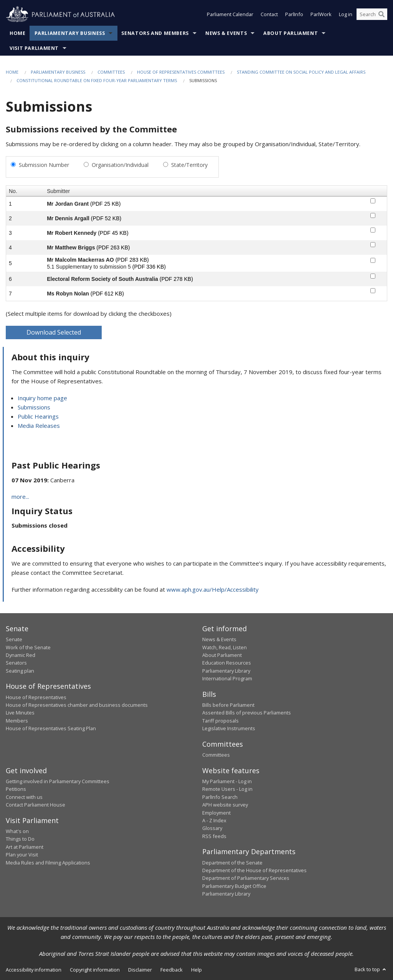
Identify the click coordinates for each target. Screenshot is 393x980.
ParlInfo (294, 15)
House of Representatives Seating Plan (51, 728)
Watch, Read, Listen (225, 647)
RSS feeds (214, 836)
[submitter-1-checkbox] (373, 201)
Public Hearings (38, 416)
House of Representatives (36, 697)
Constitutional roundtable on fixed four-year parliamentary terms (97, 80)
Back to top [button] (371, 969)
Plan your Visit (22, 855)
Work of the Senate (28, 647)
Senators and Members (155, 33)
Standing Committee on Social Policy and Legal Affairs (301, 72)
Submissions (34, 407)
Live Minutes (20, 713)
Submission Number (44, 165)
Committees (111, 72)
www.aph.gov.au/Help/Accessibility (213, 589)
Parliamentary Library (226, 671)
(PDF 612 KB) (107, 294)
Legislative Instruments (229, 728)
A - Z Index (214, 820)
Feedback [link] (172, 970)
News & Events (226, 33)
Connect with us (24, 797)
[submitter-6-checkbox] (373, 276)
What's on (17, 831)
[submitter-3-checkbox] (373, 230)
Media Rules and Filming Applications (48, 863)
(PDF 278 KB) (176, 279)
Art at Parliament (25, 847)
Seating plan (20, 671)
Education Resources (227, 663)
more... (20, 497)
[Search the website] (372, 15)
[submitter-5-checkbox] (373, 260)
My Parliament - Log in (227, 781)
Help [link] (196, 970)
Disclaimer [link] (140, 970)
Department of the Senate (232, 863)
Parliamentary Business (70, 33)
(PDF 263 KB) (113, 247)
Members (17, 721)
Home (18, 33)
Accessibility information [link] (34, 970)
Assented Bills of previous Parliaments (247, 713)
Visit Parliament (34, 48)
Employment (216, 813)
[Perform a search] (381, 15)
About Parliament (291, 33)
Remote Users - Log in (227, 789)
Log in (346, 15)
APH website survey (225, 805)
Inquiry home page (42, 398)
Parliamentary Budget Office (234, 886)
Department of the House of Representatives (254, 870)
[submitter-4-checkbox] (373, 245)
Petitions (16, 789)
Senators (16, 663)
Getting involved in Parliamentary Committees (58, 781)
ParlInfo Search (220, 797)
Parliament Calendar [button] (230, 15)
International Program (227, 678)
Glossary (212, 828)
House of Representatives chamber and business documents (77, 705)
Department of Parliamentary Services (246, 878)
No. (13, 191)
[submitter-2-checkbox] (373, 215)
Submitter (58, 191)
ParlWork (321, 15)
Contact (269, 15)
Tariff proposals (220, 721)
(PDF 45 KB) (113, 233)
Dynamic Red (21, 655)
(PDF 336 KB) (149, 267)
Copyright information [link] (95, 970)
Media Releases (39, 426)
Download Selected (54, 332)
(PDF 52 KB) (106, 218)
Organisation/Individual (120, 165)
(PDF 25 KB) (105, 204)
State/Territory (189, 165)
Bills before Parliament (228, 705)
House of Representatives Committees (181, 72)
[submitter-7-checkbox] (373, 291)
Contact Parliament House (36, 805)
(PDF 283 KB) (132, 260)
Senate (14, 639)
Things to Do (20, 839)
